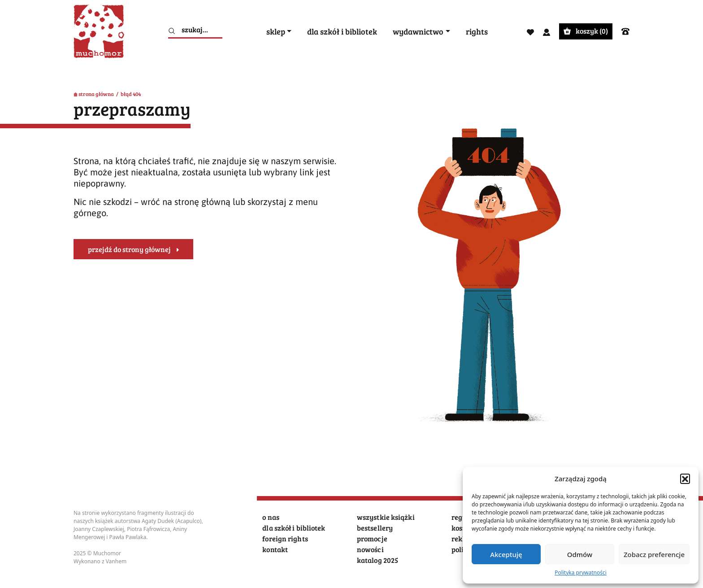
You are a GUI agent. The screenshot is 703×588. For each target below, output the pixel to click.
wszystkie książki (386, 517)
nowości (370, 549)
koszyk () (586, 31)
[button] (685, 479)
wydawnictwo (418, 32)
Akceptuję (506, 554)
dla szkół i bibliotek (342, 32)
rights (477, 32)
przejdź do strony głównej (129, 249)
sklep (276, 32)
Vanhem (116, 561)
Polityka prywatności (581, 573)
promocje (372, 538)
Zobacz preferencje (654, 554)
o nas (271, 517)
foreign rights (285, 538)
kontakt (275, 549)
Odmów (580, 554)
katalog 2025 (378, 560)
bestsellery (375, 528)
